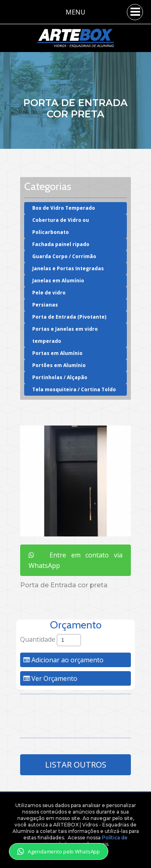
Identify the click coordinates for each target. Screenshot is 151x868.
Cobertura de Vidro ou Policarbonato (61, 226)
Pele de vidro (49, 293)
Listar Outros (76, 765)
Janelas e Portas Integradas (68, 268)
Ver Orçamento (50, 678)
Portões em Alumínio (59, 365)
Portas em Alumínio (57, 353)
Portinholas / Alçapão (60, 377)
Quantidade (38, 639)
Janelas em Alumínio (58, 281)
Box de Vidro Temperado (64, 208)
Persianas (45, 305)
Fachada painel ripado (61, 244)
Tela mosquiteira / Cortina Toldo (74, 389)
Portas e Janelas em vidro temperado (65, 335)
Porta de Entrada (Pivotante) (69, 317)
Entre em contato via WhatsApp (75, 560)
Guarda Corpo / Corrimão (64, 256)
